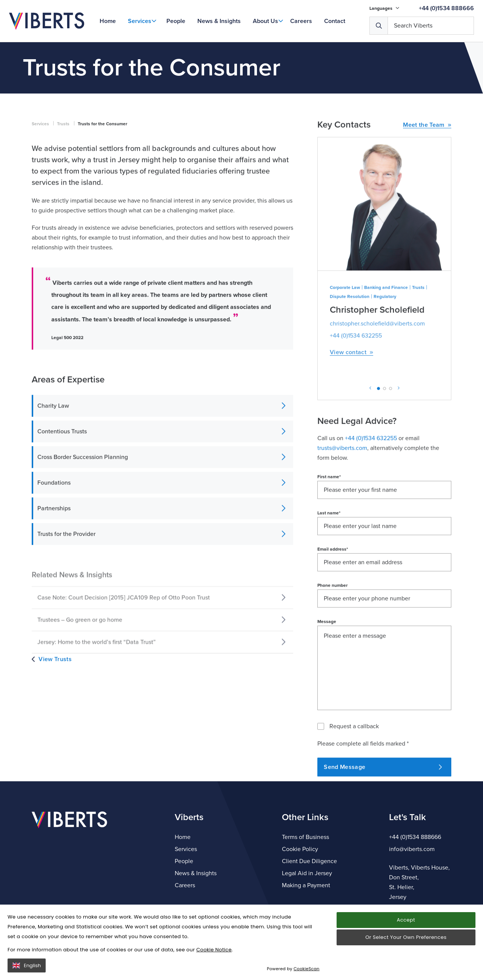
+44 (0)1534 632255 (356, 400)
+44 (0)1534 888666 (446, 8)
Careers (301, 21)
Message (327, 686)
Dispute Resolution (350, 360)
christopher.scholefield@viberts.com (377, 388)
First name (329, 541)
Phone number (332, 649)
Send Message (383, 831)
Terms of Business (305, 837)
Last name (329, 577)
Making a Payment (306, 885)
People (176, 21)
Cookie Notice (214, 950)
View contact (351, 416)
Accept (406, 920)
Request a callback (354, 790)
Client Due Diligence (309, 861)
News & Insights (219, 21)
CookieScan (307, 969)
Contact (335, 21)
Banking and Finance (386, 351)
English (27, 965)
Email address (333, 613)
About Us (265, 21)
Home (108, 21)
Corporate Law (345, 351)
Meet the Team (427, 189)
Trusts (63, 188)
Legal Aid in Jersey (307, 873)
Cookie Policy (300, 849)
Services (140, 21)
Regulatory (385, 360)
